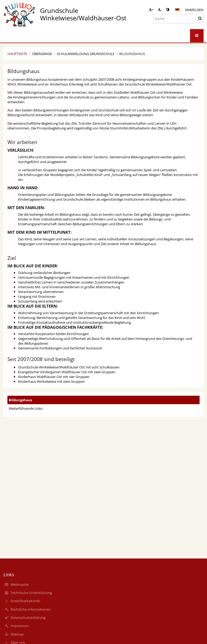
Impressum (20, 626)
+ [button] (151, 10)
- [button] (160, 10)
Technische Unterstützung (31, 593)
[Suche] (178, 19)
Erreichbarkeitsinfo (25, 601)
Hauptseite (17, 54)
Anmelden (194, 10)
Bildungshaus (132, 54)
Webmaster (20, 584)
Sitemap (17, 634)
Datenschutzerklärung (28, 618)
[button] (177, 10)
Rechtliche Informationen (31, 609)
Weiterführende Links (26, 408)
